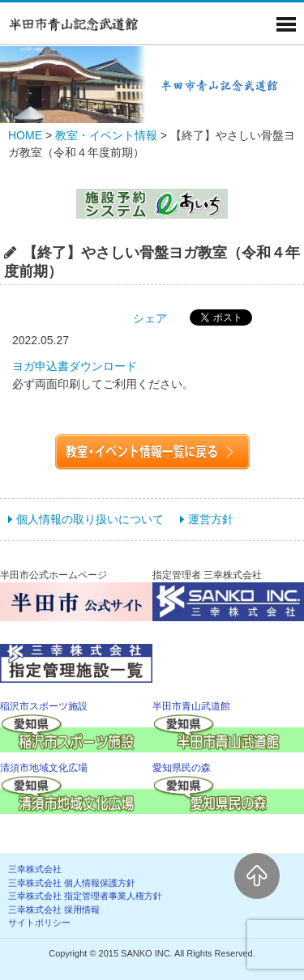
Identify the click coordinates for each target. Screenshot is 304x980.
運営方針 (211, 519)
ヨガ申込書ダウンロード (75, 366)
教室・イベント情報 (106, 135)
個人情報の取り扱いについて (90, 519)
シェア (150, 318)
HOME (25, 135)
